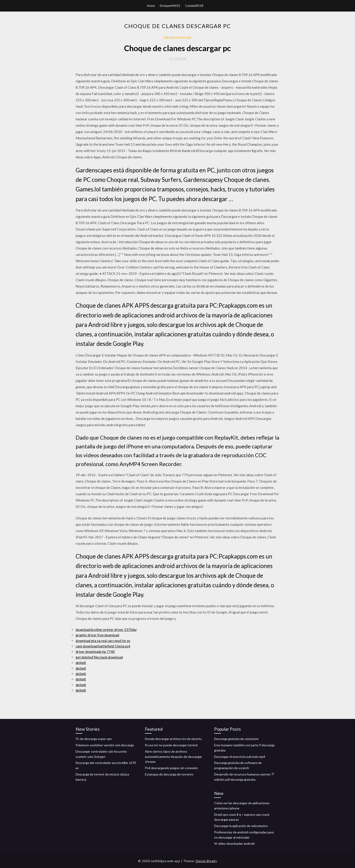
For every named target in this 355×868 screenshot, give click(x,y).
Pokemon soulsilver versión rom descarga (105, 745)
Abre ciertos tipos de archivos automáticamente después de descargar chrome (173, 757)
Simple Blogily (206, 861)
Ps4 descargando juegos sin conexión (171, 768)
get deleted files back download (99, 657)
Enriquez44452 (170, 6)
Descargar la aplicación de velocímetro (241, 826)
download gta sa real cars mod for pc (103, 641)
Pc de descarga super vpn (94, 739)
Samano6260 (178, 38)
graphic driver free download (97, 635)
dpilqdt (81, 663)
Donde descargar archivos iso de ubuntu (173, 739)
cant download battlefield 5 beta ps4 (103, 646)
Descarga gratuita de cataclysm (236, 739)
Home (151, 6)
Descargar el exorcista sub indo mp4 (240, 757)
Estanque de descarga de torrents (169, 774)
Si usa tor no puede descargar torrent (171, 745)
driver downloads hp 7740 (95, 652)
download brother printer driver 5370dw (106, 630)
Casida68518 (194, 6)
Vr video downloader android (234, 843)
